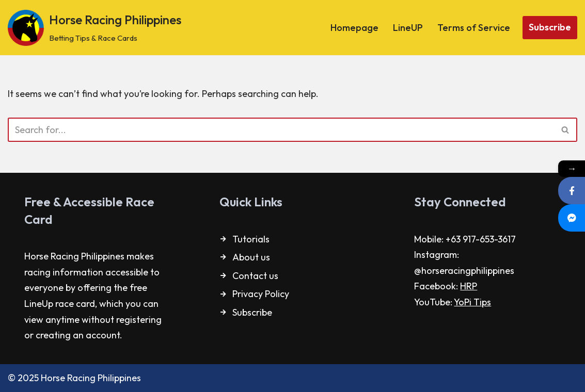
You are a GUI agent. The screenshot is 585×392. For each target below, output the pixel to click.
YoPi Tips (472, 302)
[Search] (281, 130)
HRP (469, 286)
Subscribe (550, 27)
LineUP (408, 28)
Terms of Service (474, 28)
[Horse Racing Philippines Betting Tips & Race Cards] (94, 28)
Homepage (354, 28)
